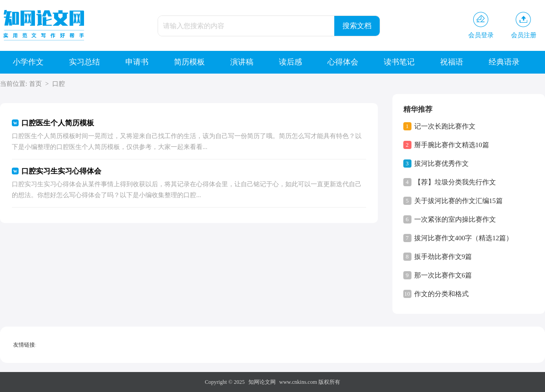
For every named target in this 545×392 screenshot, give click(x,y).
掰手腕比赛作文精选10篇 (452, 145)
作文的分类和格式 (441, 294)
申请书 (137, 62)
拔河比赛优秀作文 (441, 164)
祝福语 (452, 62)
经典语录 (504, 62)
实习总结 (84, 62)
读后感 (290, 62)
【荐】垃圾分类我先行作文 (455, 182)
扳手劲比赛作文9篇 (443, 257)
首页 (35, 84)
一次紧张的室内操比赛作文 (455, 219)
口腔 (59, 84)
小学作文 (28, 62)
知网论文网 (262, 382)
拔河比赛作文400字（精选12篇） (464, 238)
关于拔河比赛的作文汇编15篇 (458, 201)
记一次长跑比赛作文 (445, 126)
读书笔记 (399, 62)
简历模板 (189, 62)
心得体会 (343, 62)
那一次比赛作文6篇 (443, 275)
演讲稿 (242, 62)
